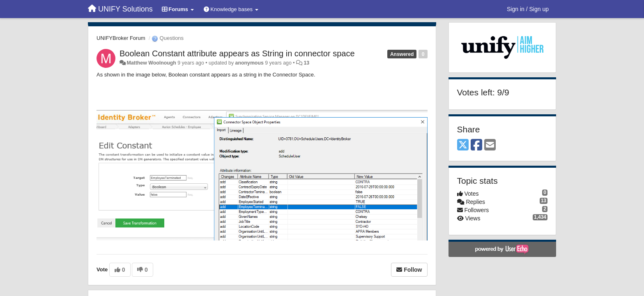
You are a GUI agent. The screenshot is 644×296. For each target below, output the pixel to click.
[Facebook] (476, 145)
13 (306, 63)
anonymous (250, 63)
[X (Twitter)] (463, 145)
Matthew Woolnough (151, 63)
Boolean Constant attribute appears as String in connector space (237, 53)
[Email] (490, 145)
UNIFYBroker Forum (121, 38)
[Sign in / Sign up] (528, 9)
